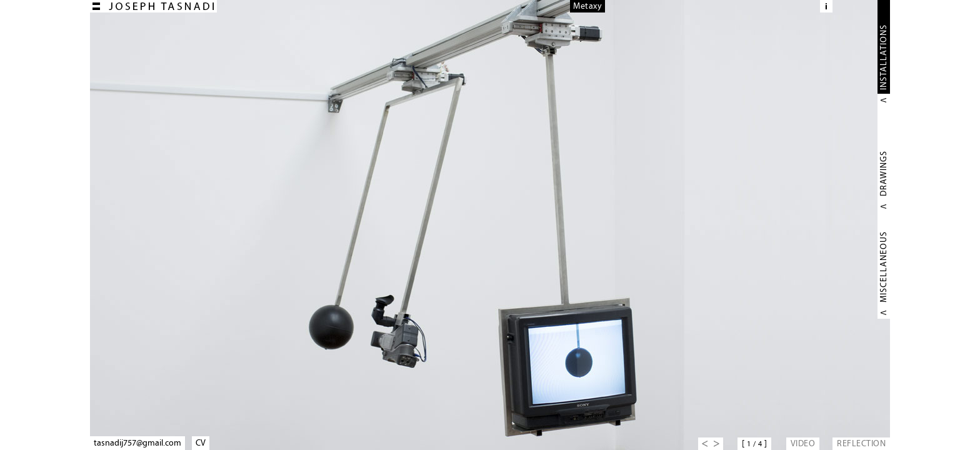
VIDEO (803, 443)
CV (201, 443)
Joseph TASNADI (153, 6)
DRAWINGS (883, 173)
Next (717, 444)
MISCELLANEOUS (883, 267)
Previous (704, 444)
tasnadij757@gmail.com (137, 443)
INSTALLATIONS (883, 57)
